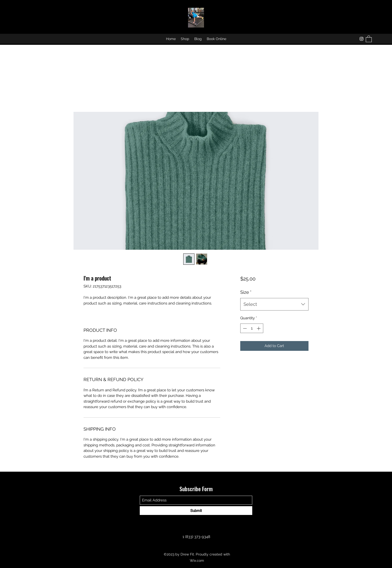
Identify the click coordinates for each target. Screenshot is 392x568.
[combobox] (274, 304)
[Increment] (259, 328)
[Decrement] (244, 328)
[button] (369, 39)
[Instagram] (361, 39)
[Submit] (196, 511)
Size (246, 292)
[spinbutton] (252, 328)
